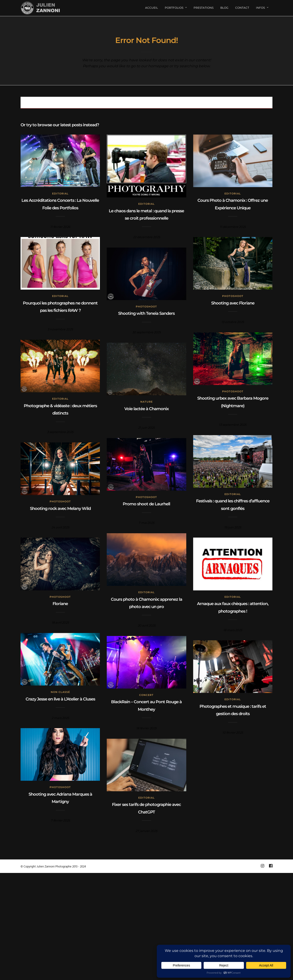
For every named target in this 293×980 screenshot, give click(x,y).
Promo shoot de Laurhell (146, 504)
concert (146, 695)
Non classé (60, 692)
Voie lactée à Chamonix (146, 409)
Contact (242, 8)
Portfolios (174, 8)
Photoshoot (233, 296)
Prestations (204, 8)
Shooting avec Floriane (233, 303)
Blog (224, 8)
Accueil (152, 8)
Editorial (60, 194)
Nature (146, 402)
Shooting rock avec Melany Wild (60, 509)
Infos (260, 8)
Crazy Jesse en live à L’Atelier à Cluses (60, 699)
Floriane (60, 604)
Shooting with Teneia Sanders (146, 313)
